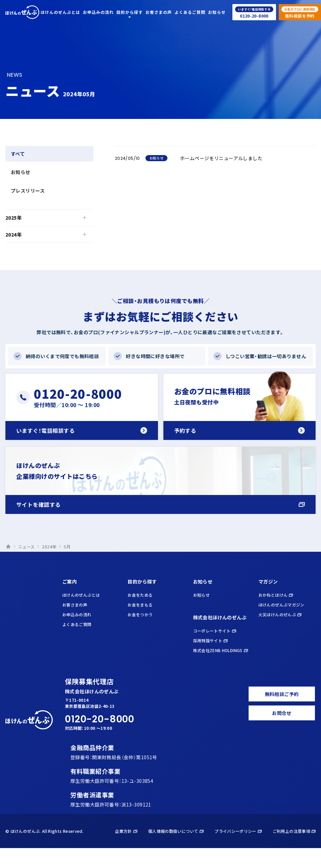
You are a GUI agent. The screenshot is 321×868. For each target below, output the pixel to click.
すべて (18, 154)
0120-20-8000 (100, 719)
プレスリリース (28, 191)
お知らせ (21, 172)
